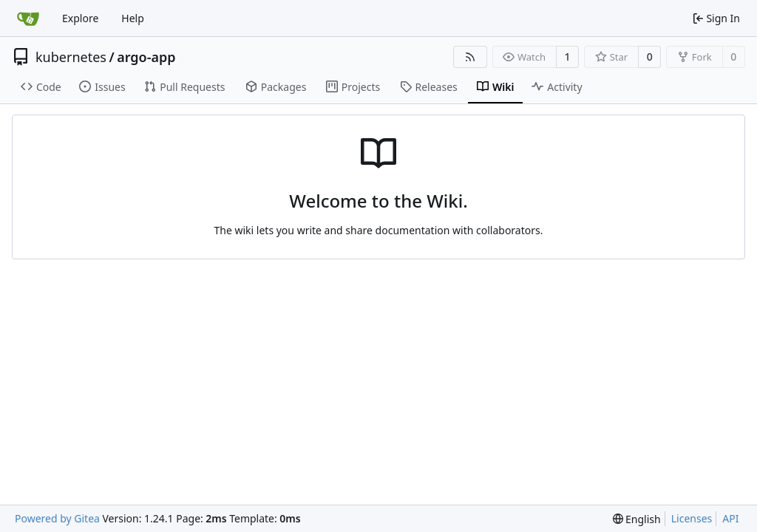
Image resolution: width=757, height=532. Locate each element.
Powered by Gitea (57, 518)
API (730, 518)
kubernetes (71, 57)
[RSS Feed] (470, 57)
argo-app (146, 57)
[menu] (637, 519)
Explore (80, 18)
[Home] (28, 18)
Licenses (692, 518)
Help (133, 18)
